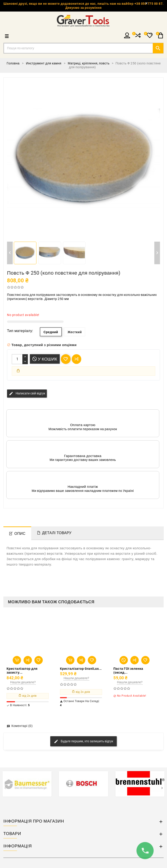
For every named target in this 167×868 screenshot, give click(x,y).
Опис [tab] (20, 534)
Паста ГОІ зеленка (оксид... (128, 671)
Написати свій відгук (27, 394)
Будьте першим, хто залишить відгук (83, 741)
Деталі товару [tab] (57, 533)
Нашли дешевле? (23, 682)
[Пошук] (83, 48)
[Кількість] (17, 359)
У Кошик (45, 359)
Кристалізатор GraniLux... (81, 669)
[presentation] (5, 788)
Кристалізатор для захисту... (22, 671)
